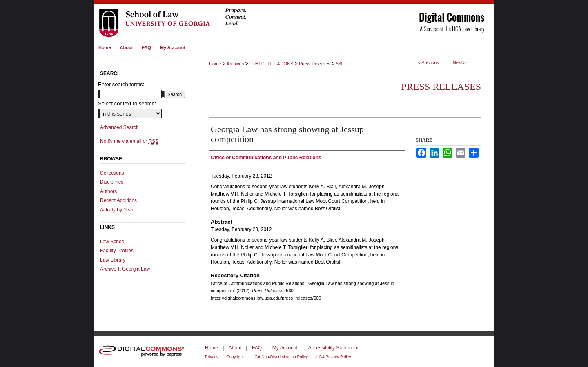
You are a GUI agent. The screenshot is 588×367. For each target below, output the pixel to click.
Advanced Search (119, 127)
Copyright (235, 357)
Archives (235, 64)
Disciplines (112, 182)
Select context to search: (127, 103)
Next (458, 62)
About (235, 348)
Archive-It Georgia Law (125, 269)
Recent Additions (118, 200)
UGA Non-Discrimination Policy (280, 357)
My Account (285, 348)
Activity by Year (117, 210)
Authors (108, 191)
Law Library (113, 260)
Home (215, 64)
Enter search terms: (121, 84)
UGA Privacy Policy (333, 357)
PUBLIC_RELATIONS (271, 64)
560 (340, 64)
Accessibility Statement (333, 348)
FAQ (257, 348)
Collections (112, 173)
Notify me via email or (129, 141)
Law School (113, 242)
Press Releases (315, 64)
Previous (430, 62)
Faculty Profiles (117, 251)
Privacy (212, 357)
